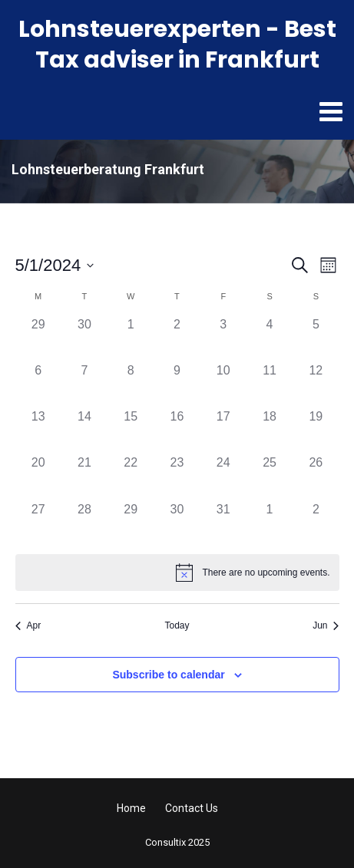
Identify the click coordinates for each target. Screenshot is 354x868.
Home (131, 808)
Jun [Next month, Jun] (326, 625)
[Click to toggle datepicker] (55, 265)
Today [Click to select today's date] (177, 625)
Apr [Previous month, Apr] (28, 625)
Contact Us (192, 808)
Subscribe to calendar (168, 675)
